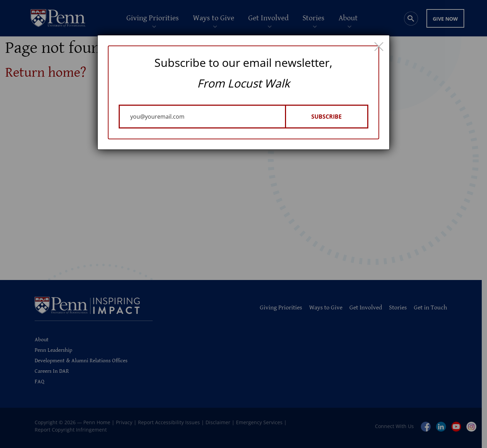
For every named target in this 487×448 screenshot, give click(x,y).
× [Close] (379, 46)
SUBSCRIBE (326, 117)
